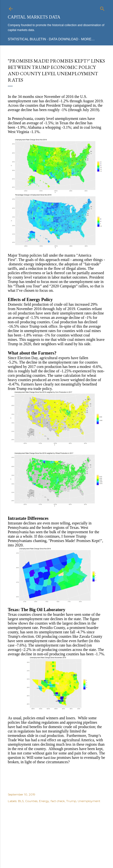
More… (88, 39)
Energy (44, 801)
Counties (31, 801)
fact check (58, 801)
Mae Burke (69, 846)
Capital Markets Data (34, 17)
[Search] (102, 8)
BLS (21, 801)
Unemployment (89, 801)
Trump (71, 801)
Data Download (64, 39)
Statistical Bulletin (27, 39)
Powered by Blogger (56, 837)
